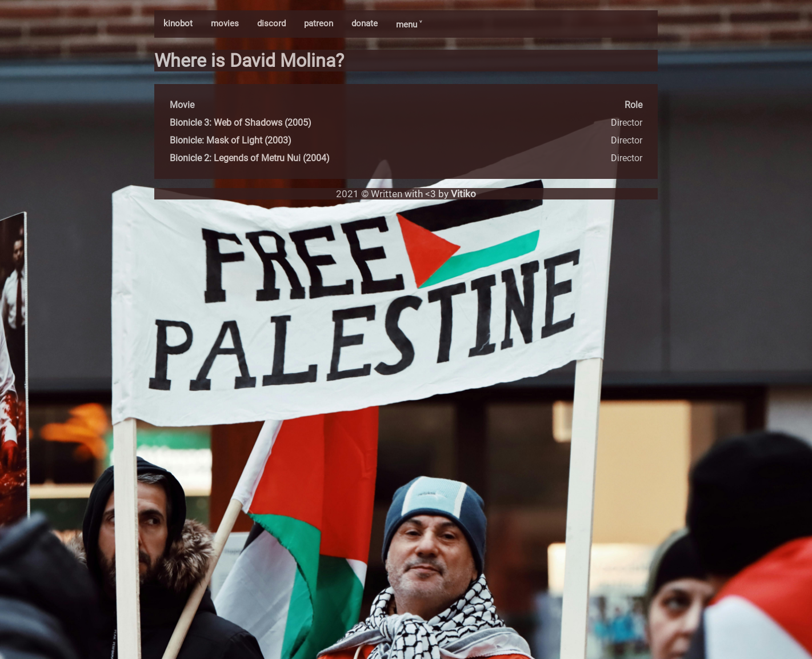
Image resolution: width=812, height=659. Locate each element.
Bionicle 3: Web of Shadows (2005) (241, 123)
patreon (319, 23)
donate (365, 23)
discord (271, 23)
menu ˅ (409, 25)
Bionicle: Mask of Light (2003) (231, 140)
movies (225, 23)
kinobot (178, 23)
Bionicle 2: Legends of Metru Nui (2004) (250, 158)
